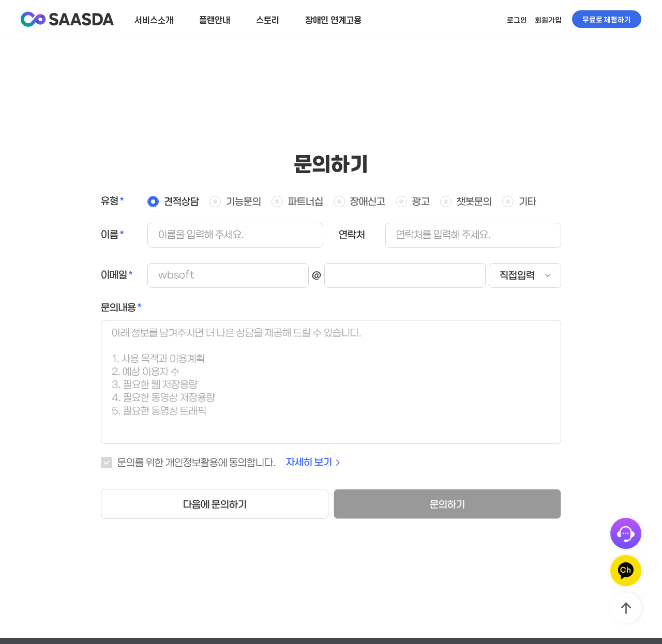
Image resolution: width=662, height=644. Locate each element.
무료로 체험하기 (607, 19)
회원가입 (548, 20)
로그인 (517, 20)
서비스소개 (154, 19)
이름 (110, 235)
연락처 (352, 235)
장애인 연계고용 (333, 19)
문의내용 (118, 308)
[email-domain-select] (525, 275)
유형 (110, 201)
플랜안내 (215, 19)
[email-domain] (405, 275)
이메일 (114, 275)
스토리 (268, 19)
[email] (228, 275)
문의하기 (447, 505)
